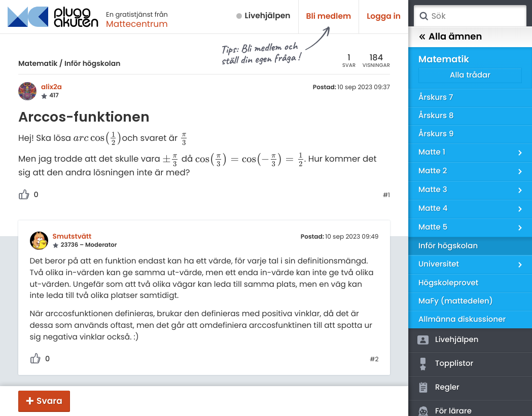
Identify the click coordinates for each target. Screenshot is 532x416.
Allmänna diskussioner (462, 319)
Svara (49, 401)
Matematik (38, 63)
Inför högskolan (92, 63)
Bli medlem (329, 16)
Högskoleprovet (448, 283)
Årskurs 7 (436, 98)
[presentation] (98, 138)
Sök (423, 16)
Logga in (384, 16)
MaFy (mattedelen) (456, 301)
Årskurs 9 (436, 134)
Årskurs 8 (436, 116)
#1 (386, 196)
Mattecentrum (137, 24)
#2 (374, 360)
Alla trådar (470, 75)
